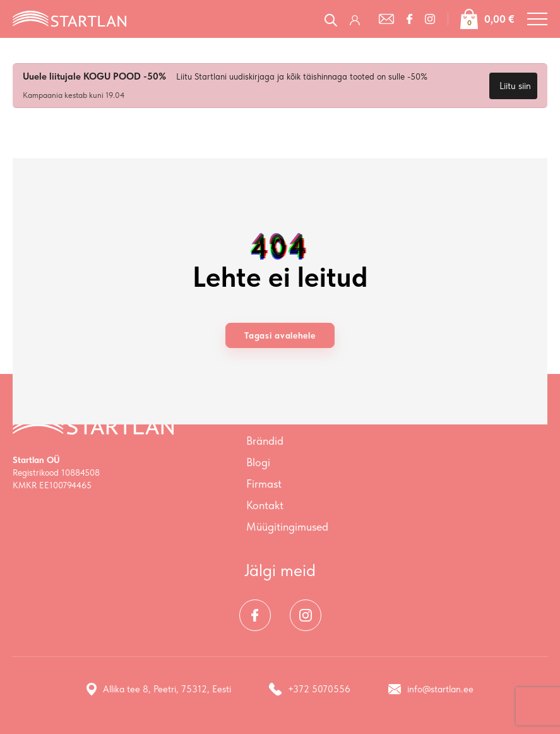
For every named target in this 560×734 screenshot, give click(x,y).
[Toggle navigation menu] (537, 19)
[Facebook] (409, 19)
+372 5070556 (310, 689)
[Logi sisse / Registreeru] (358, 19)
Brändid (265, 441)
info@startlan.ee (431, 689)
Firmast (264, 484)
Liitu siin (515, 86)
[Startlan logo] (69, 18)
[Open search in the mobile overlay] (331, 19)
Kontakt (265, 505)
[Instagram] (430, 19)
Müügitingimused (287, 526)
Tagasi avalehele (280, 335)
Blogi (258, 462)
